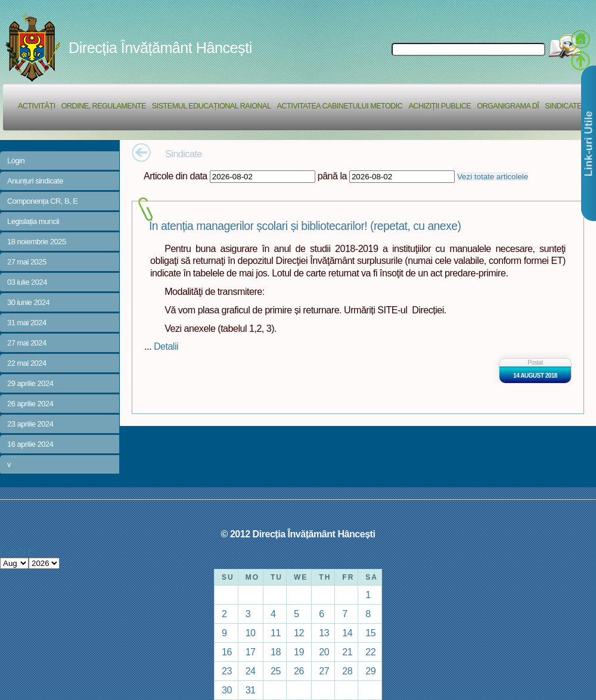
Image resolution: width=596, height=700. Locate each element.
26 (299, 671)
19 (299, 652)
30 (227, 690)
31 (251, 690)
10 (251, 633)
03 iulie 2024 (27, 282)
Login (16, 161)
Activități (37, 106)
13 (324, 633)
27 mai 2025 (27, 262)
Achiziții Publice (440, 106)
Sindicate (563, 106)
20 (324, 652)
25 (276, 671)
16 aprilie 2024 (30, 444)
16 (227, 652)
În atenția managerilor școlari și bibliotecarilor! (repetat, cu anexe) (305, 226)
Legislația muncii (33, 221)
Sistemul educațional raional (212, 106)
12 (299, 633)
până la (332, 176)
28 (347, 671)
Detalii (166, 346)
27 (324, 671)
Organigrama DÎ (508, 106)
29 (370, 671)
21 (347, 652)
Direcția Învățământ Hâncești (160, 48)
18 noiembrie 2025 (37, 242)
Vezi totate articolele (493, 177)
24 (251, 671)
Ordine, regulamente (104, 106)
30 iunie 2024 (28, 302)
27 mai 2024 (27, 343)
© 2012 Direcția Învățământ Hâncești (298, 534)
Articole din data (176, 176)
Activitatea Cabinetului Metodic (339, 106)
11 (276, 633)
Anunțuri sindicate (35, 181)
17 (251, 652)
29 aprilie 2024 (30, 383)
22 (370, 652)
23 (227, 671)
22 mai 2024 (27, 363)
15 (370, 633)
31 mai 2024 (27, 323)
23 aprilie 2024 (30, 424)
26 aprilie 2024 (30, 404)
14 (347, 633)
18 (276, 652)
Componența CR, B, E (43, 201)
